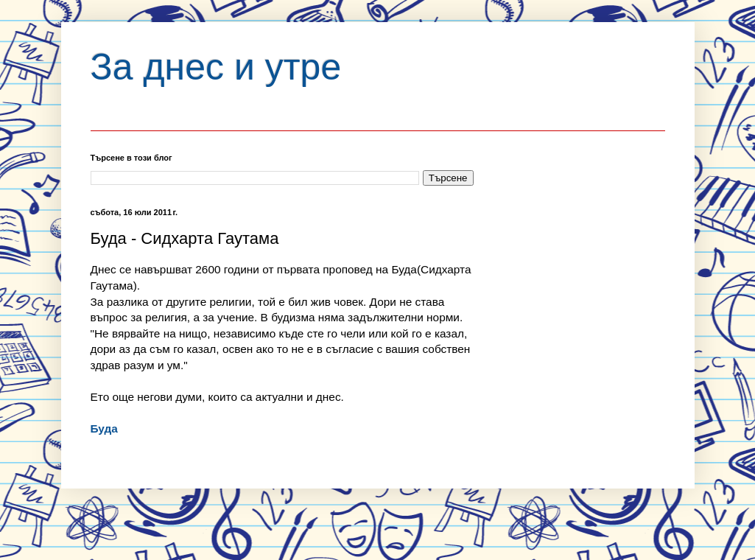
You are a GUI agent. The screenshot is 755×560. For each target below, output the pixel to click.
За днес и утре (216, 67)
